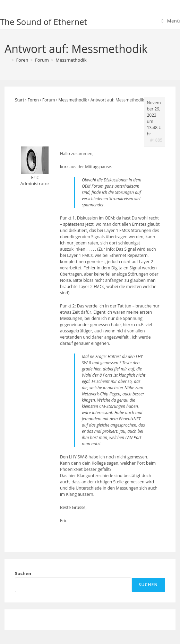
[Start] (7, 60)
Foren (33, 100)
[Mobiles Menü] (171, 21)
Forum (49, 100)
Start (20, 100)
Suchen (23, 573)
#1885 (156, 140)
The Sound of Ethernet (44, 22)
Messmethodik (71, 60)
